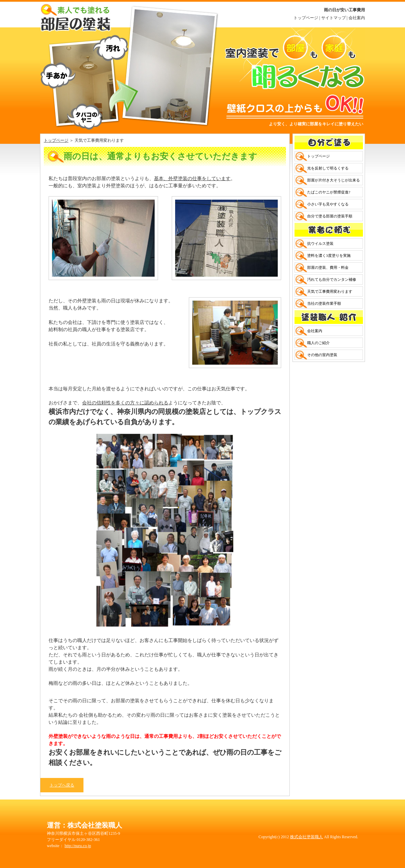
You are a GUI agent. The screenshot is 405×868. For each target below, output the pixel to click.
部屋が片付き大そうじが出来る (334, 180)
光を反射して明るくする (328, 168)
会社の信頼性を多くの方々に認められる (125, 403)
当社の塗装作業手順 (324, 303)
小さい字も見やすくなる (328, 204)
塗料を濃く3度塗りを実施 (329, 255)
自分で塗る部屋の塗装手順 (330, 216)
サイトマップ (334, 18)
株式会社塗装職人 (306, 837)
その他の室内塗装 (322, 355)
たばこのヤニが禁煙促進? (329, 192)
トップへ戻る (62, 785)
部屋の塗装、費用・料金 (328, 267)
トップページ (306, 18)
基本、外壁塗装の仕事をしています (192, 179)
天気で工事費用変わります (330, 291)
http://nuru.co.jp (78, 846)
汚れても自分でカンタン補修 (332, 279)
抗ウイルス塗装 (320, 243)
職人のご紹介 (318, 343)
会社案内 (357, 18)
